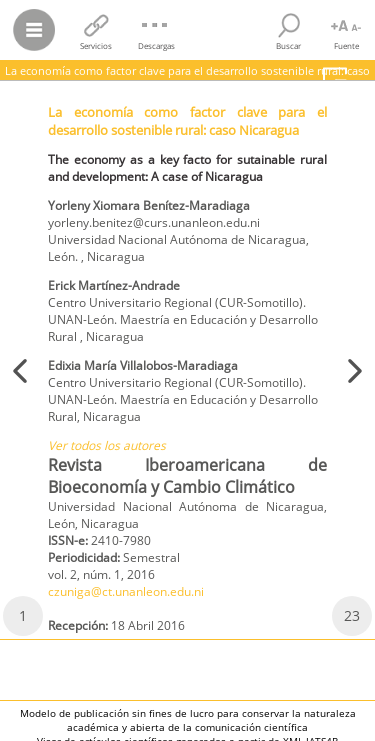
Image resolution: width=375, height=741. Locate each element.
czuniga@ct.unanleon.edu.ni (126, 591)
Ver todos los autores (107, 445)
